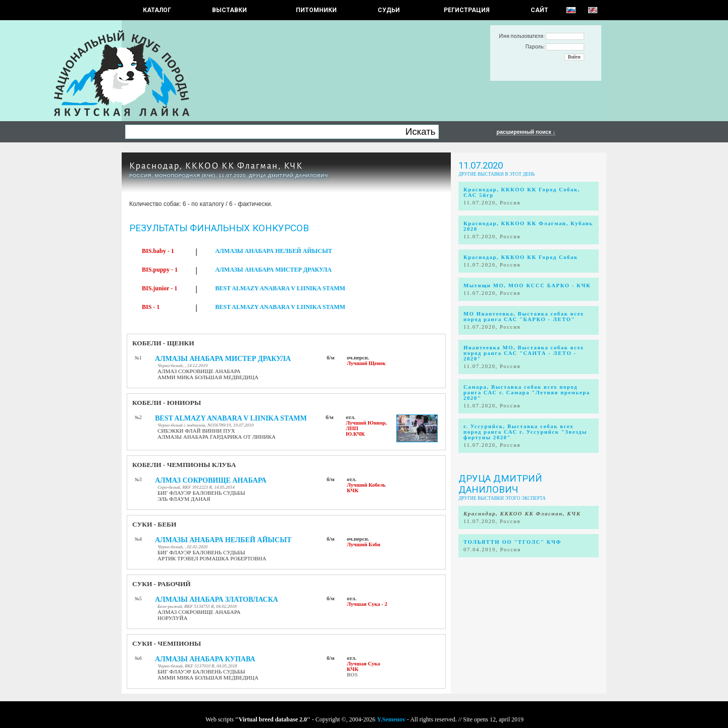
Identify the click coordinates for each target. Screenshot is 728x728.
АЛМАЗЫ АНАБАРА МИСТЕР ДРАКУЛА (273, 270)
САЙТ (539, 10)
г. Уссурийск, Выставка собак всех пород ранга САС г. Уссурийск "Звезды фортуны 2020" (525, 432)
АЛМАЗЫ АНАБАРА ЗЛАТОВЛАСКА (217, 600)
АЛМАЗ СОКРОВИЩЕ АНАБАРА (211, 480)
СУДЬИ (389, 10)
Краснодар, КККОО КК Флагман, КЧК (216, 166)
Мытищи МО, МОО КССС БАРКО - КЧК (527, 285)
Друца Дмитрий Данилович (500, 484)
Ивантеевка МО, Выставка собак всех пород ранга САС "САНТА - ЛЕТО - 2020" (524, 353)
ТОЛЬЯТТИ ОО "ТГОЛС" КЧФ (512, 542)
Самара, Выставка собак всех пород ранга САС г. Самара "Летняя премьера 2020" (527, 393)
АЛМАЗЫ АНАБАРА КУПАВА (205, 659)
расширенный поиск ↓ (526, 132)
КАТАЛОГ (157, 10)
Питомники (316, 10)
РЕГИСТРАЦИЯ (467, 10)
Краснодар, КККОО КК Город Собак (521, 257)
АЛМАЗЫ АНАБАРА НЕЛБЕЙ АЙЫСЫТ (274, 251)
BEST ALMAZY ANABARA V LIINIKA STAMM (280, 288)
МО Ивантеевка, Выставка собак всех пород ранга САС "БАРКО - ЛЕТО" (524, 317)
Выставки (229, 10)
